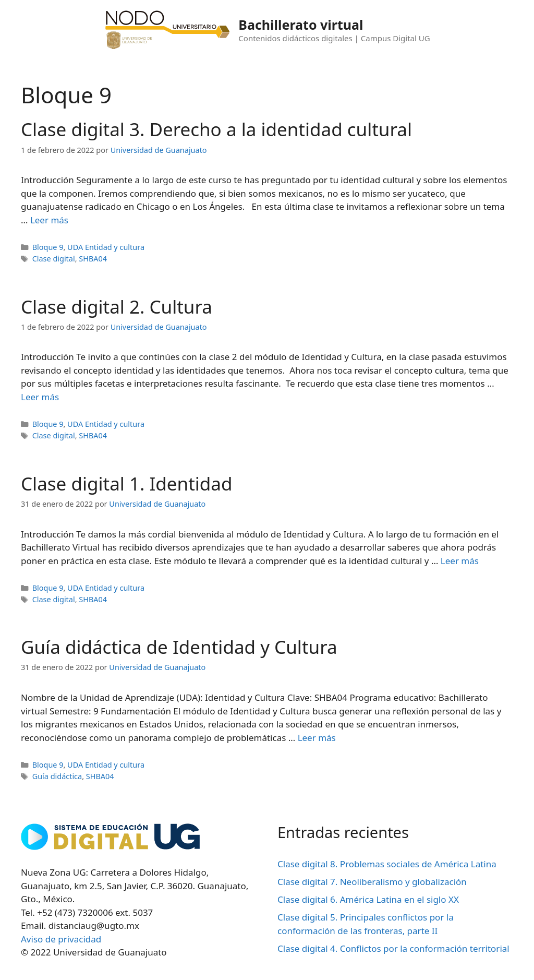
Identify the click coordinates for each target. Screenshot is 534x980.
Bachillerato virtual (301, 25)
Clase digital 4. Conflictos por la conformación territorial (393, 948)
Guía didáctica (57, 776)
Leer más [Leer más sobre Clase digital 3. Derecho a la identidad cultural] (49, 220)
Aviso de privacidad (61, 939)
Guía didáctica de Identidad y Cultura (179, 647)
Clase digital (54, 259)
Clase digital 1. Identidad (127, 483)
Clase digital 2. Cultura (117, 307)
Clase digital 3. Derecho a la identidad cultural (216, 129)
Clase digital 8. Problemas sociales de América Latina (387, 864)
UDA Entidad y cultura (106, 247)
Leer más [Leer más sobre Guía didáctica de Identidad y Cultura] (317, 738)
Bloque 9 (48, 247)
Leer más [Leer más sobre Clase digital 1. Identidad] (460, 561)
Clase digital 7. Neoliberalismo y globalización (372, 882)
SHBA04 (93, 259)
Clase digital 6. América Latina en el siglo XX (368, 899)
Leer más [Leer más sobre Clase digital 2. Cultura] (40, 397)
